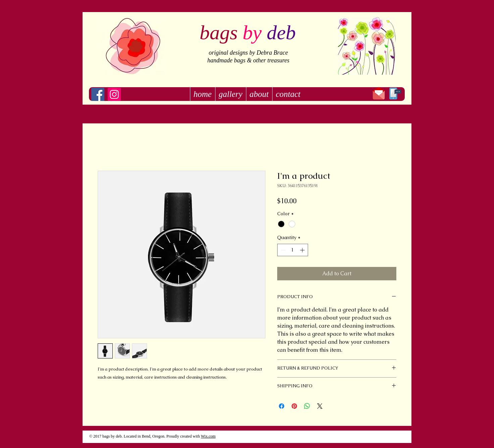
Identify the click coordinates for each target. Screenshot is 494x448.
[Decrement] (282, 250)
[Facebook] (98, 94)
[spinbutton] (293, 250)
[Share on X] (320, 406)
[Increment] (303, 250)
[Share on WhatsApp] (307, 406)
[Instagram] (114, 94)
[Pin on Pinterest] (294, 406)
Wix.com (208, 436)
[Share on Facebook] (282, 406)
